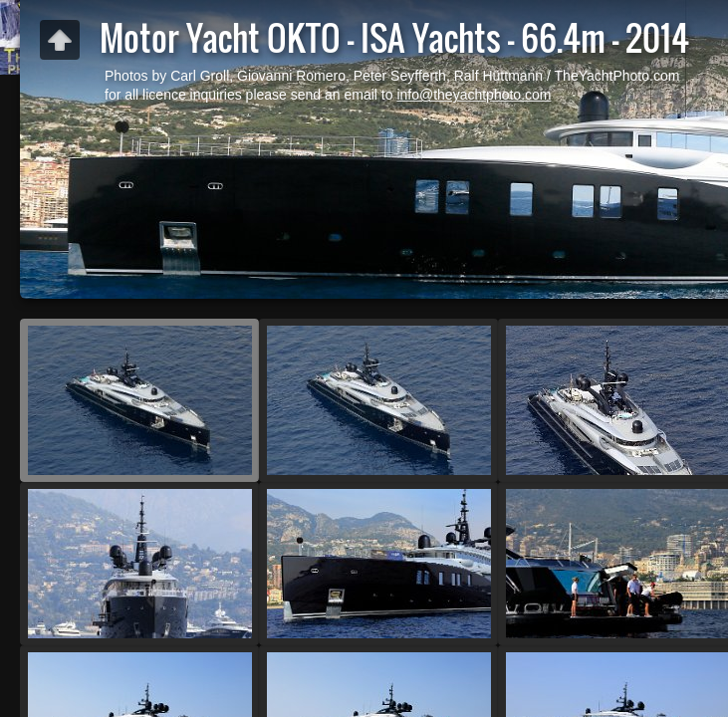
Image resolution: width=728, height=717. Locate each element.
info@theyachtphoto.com (474, 95)
